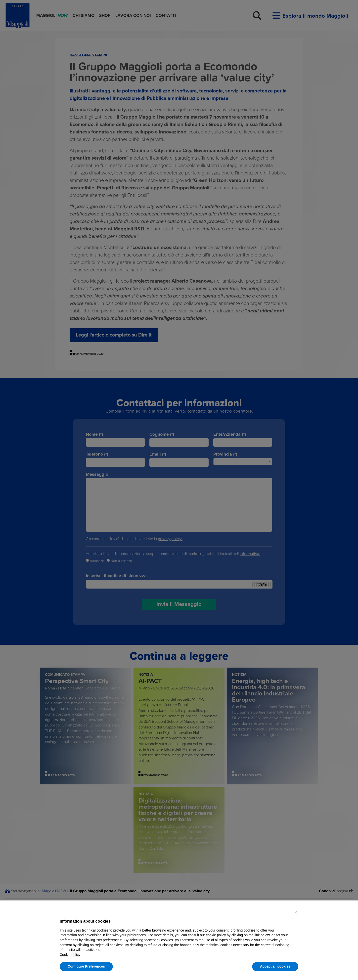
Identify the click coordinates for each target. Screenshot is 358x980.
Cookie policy (70, 955)
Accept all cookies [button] (275, 966)
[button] (296, 912)
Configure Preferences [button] (86, 966)
